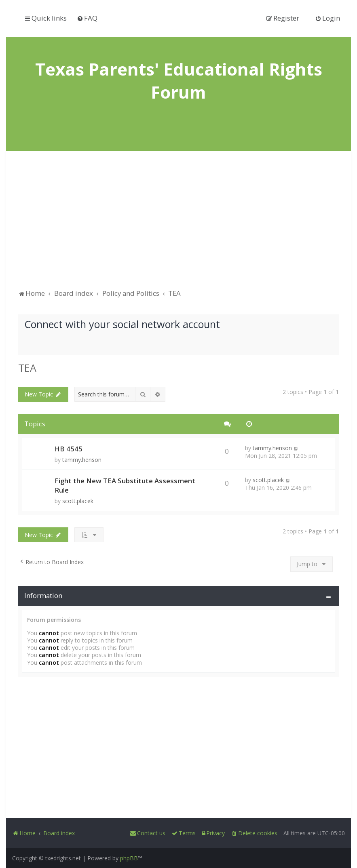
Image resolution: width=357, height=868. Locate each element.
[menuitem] (87, 18)
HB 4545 (69, 449)
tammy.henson (82, 460)
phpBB (129, 858)
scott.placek (78, 501)
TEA (27, 368)
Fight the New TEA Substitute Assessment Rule (125, 485)
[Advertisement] (178, 224)
